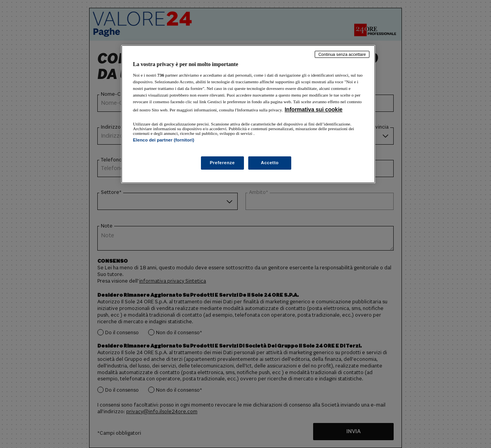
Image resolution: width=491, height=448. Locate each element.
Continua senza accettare (342, 54)
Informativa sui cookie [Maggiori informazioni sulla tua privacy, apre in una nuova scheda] (314, 109)
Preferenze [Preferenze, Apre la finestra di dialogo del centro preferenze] (222, 163)
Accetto (270, 163)
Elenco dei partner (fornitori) (164, 140)
